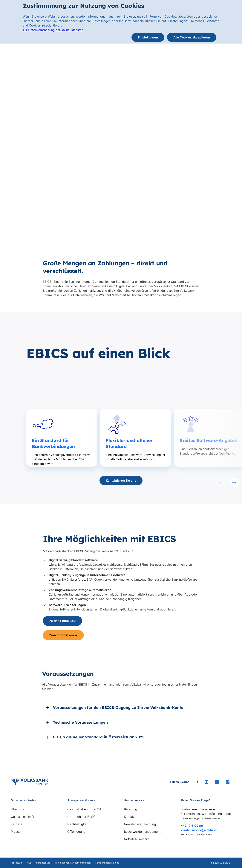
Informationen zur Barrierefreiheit (73, 863)
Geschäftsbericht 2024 (84, 809)
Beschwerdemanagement (142, 832)
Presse (16, 832)
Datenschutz (43, 863)
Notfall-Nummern (137, 839)
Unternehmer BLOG (81, 817)
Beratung (131, 809)
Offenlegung (76, 832)
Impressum (17, 863)
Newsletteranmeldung (140, 824)
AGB (29, 863)
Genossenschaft (22, 817)
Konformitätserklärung (107, 863)
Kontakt (129, 817)
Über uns (17, 809)
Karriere (17, 824)
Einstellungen (148, 37)
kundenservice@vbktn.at (199, 830)
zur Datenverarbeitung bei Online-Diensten (53, 30)
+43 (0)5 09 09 (192, 826)
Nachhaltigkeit (78, 824)
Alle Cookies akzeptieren (192, 37)
